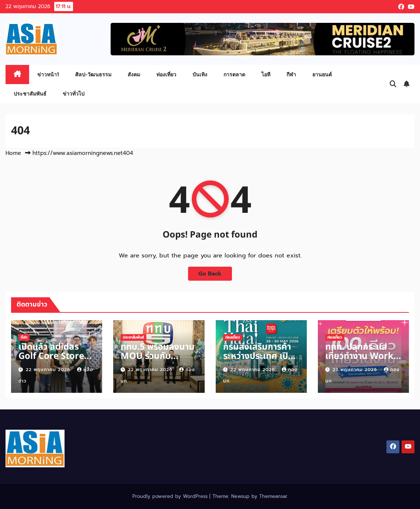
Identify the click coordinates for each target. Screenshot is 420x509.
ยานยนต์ (322, 74)
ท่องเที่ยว (166, 74)
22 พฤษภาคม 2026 (49, 370)
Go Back (210, 273)
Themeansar (273, 496)
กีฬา (291, 74)
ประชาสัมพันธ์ (30, 94)
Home (13, 153)
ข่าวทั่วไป (74, 94)
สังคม (134, 74)
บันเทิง (200, 74)
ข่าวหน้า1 (48, 74)
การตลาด (234, 74)
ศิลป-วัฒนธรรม (93, 74)
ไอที (266, 74)
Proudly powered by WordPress (171, 496)
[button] (393, 84)
